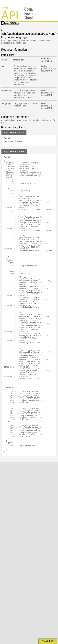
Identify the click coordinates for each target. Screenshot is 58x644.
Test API (48, 641)
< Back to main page (10, 24)
